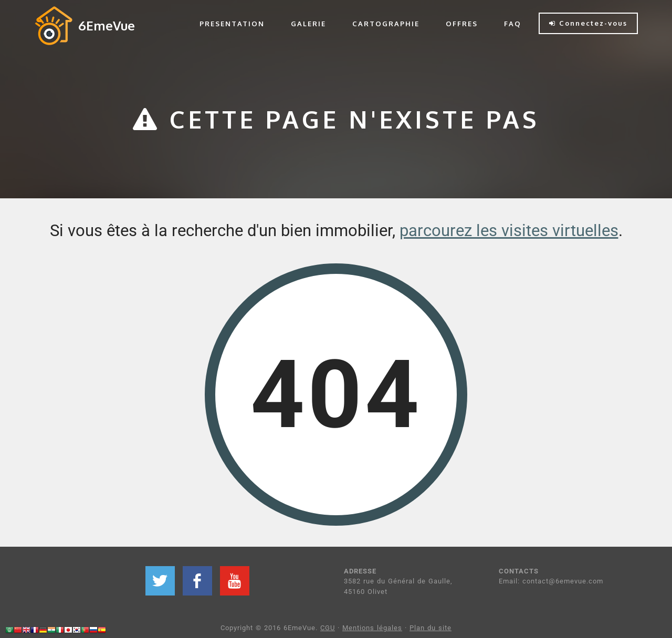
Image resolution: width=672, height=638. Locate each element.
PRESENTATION (232, 24)
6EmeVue (107, 25)
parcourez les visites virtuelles (509, 231)
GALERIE (308, 24)
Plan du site (430, 628)
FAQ (513, 24)
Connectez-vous (588, 23)
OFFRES (462, 24)
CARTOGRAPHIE (386, 24)
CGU (328, 628)
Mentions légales (372, 628)
